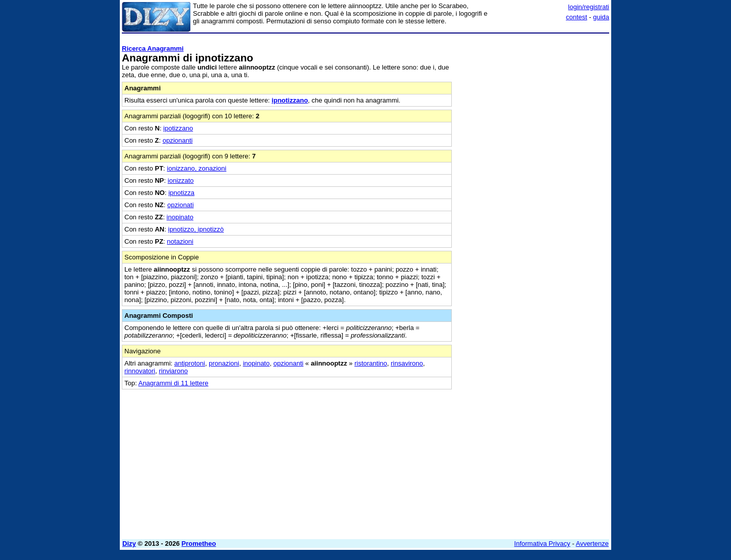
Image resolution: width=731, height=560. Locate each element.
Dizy (129, 543)
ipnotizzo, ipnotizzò (196, 229)
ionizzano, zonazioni (197, 168)
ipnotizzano (290, 100)
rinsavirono (407, 363)
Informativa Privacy (542, 543)
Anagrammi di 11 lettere (173, 383)
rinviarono (173, 371)
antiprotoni (190, 363)
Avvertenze (592, 543)
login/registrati (589, 7)
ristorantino (371, 363)
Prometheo (199, 543)
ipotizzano (178, 128)
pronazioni (224, 363)
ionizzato (180, 180)
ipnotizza (181, 193)
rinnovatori (140, 371)
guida (601, 17)
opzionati (181, 205)
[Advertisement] (533, 189)
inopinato (180, 217)
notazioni (180, 241)
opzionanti (177, 140)
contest (577, 17)
